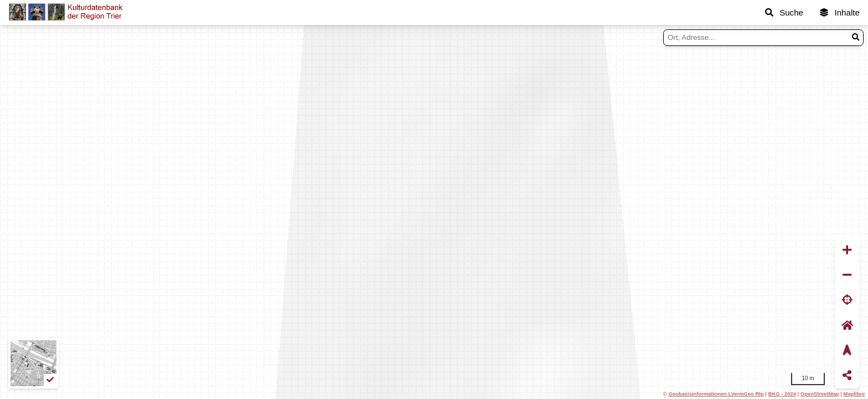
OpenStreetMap (820, 394)
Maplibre (854, 394)
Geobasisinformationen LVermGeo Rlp (716, 394)
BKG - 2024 (782, 394)
